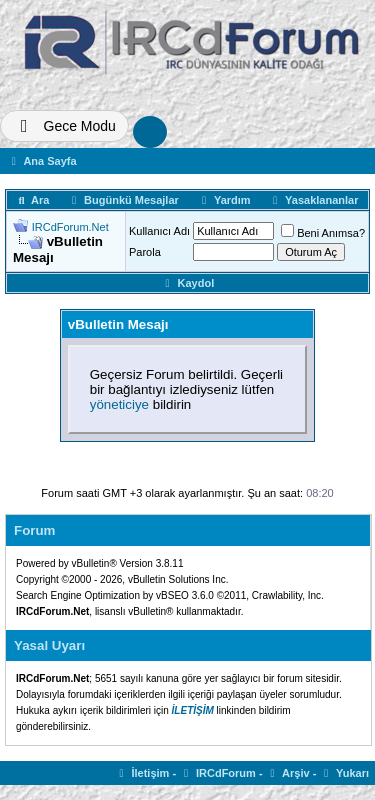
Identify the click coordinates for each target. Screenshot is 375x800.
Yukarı (344, 773)
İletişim (142, 773)
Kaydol (187, 283)
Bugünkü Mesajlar (123, 200)
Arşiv (288, 773)
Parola (145, 252)
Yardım (223, 200)
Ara (32, 200)
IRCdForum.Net (70, 227)
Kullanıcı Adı (159, 231)
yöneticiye (119, 404)
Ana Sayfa (42, 161)
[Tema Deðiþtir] (64, 126)
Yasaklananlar (313, 200)
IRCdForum (217, 773)
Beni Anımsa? (323, 233)
